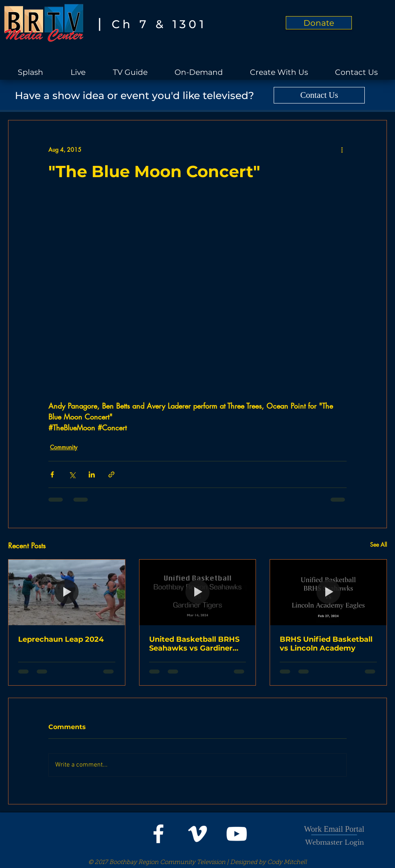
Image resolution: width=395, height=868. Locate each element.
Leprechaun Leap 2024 (61, 639)
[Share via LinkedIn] (92, 474)
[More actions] (342, 149)
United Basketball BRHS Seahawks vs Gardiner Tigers (194, 644)
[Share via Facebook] (52, 474)
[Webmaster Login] (335, 842)
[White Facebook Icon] (158, 834)
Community (64, 447)
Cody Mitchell (287, 863)
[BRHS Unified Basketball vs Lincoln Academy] (328, 592)
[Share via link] (111, 474)
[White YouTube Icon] (237, 834)
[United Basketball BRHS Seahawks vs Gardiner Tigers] (198, 592)
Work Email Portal (334, 829)
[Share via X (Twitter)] (72, 474)
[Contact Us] (319, 95)
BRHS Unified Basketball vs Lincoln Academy (326, 644)
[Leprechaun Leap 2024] (67, 592)
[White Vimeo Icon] (197, 834)
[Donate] (319, 23)
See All (378, 545)
